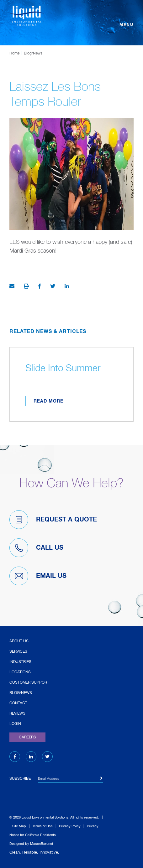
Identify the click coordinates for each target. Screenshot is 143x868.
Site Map (19, 826)
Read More (48, 401)
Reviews (17, 714)
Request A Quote (53, 520)
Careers (27, 737)
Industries (20, 662)
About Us (19, 641)
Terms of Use (42, 826)
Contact (18, 703)
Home (14, 54)
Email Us (38, 576)
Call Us (36, 548)
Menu (127, 25)
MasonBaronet (42, 844)
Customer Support (29, 683)
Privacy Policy (70, 826)
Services (18, 652)
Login (15, 724)
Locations (20, 672)
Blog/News (33, 54)
